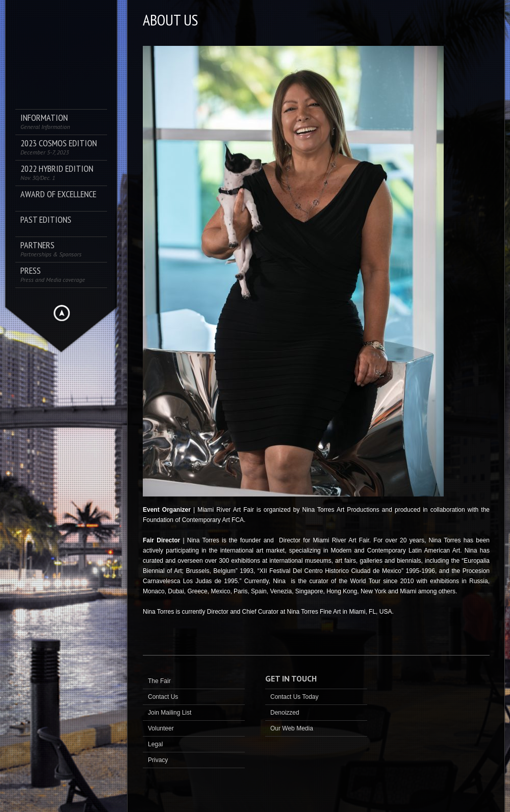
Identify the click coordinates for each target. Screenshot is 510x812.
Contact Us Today (295, 697)
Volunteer (161, 728)
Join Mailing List (170, 713)
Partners (51, 249)
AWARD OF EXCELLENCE (58, 194)
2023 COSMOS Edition (59, 147)
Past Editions (46, 220)
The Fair (159, 681)
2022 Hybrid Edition (57, 173)
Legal (155, 744)
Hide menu (62, 313)
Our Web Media (292, 728)
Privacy (158, 760)
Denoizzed (285, 713)
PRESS (53, 274)
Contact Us (163, 697)
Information (45, 122)
